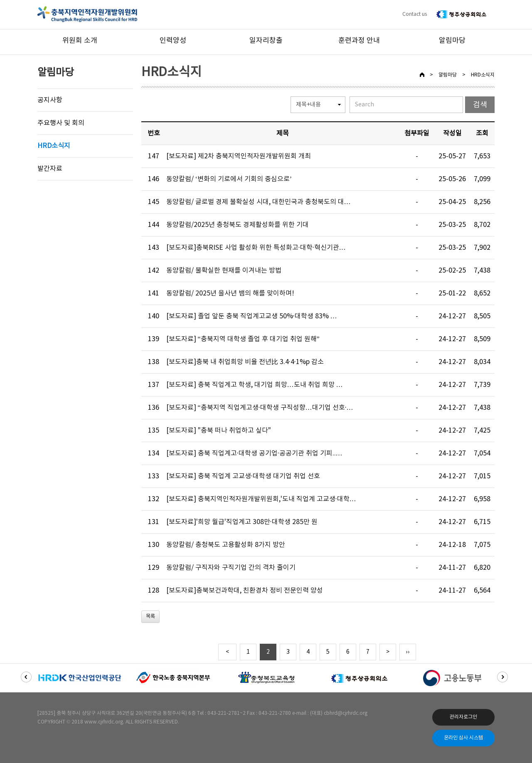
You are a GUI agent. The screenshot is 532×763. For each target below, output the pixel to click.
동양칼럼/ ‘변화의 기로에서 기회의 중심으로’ (229, 179)
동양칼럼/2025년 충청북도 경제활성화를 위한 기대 (238, 225)
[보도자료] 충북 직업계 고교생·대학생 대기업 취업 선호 (243, 476)
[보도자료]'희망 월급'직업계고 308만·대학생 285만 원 (242, 522)
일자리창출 (266, 41)
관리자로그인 (463, 717)
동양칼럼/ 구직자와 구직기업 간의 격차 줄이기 (231, 568)
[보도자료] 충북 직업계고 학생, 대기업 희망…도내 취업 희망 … (255, 385)
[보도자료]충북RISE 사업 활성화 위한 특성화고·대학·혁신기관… (256, 248)
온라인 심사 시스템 (463, 738)
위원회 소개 (80, 41)
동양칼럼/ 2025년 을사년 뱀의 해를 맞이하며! (230, 293)
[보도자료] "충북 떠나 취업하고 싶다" (219, 431)
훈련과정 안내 (359, 41)
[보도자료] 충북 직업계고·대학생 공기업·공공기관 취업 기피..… (254, 453)
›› (408, 652)
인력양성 (173, 41)
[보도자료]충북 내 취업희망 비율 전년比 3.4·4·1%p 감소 (245, 362)
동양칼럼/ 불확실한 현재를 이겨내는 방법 (224, 271)
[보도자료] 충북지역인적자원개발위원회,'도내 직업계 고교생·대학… (261, 499)
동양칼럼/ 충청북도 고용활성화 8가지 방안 (226, 545)
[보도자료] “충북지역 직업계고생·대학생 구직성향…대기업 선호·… (260, 408)
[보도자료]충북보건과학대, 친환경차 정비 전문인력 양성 (245, 591)
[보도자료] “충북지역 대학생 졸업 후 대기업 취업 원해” (243, 339)
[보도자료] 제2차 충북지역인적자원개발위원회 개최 (239, 156)
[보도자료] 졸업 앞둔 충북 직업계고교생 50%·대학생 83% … (252, 316)
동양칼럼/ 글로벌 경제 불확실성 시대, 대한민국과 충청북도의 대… (259, 202)
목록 (150, 617)
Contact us (415, 14)
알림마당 (452, 41)
